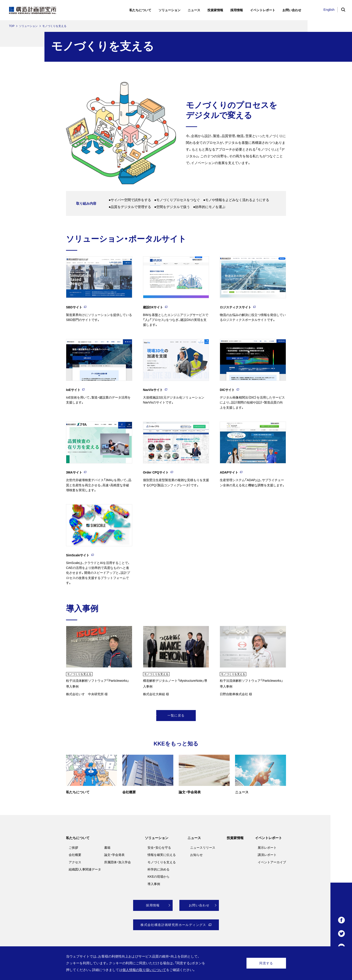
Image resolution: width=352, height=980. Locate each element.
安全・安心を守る (159, 848)
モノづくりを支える (162, 862)
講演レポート (267, 855)
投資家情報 (235, 838)
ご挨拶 (73, 848)
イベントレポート (268, 838)
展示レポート (267, 848)
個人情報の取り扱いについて (144, 970)
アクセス (75, 862)
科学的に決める (158, 869)
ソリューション (28, 26)
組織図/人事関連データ (85, 869)
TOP (12, 26)
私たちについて (78, 838)
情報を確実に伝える (162, 855)
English (329, 10)
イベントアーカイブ (272, 862)
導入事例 (154, 884)
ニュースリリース (203, 848)
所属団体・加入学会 (118, 862)
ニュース (194, 838)
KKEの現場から (158, 877)
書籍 (107, 848)
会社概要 (75, 855)
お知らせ (196, 855)
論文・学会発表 (114, 855)
